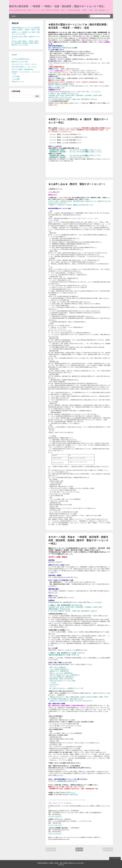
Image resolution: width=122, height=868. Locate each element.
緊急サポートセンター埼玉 (20, 62)
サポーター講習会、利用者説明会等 (22, 69)
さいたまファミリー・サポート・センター (24, 64)
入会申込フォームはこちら (66, 128)
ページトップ (115, 859)
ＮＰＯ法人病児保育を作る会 (20, 59)
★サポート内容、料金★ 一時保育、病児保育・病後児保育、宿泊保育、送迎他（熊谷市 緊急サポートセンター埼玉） (78, 540)
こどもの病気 (16, 76)
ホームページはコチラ (55, 816)
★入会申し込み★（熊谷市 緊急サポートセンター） (77, 184)
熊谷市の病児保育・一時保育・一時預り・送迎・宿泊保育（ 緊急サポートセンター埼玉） (57, 6)
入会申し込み (74, 794)
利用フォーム (59, 84)
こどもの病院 (16, 79)
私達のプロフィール (18, 82)
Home (14, 16)
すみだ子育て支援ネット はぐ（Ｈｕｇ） (24, 67)
